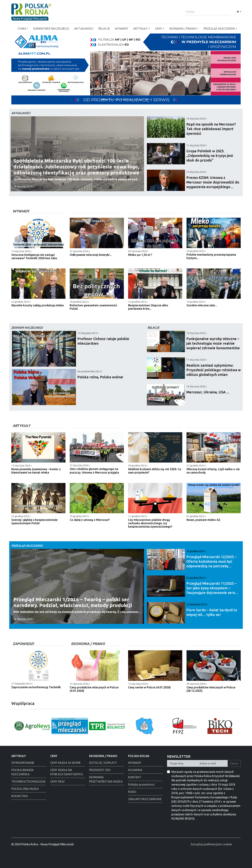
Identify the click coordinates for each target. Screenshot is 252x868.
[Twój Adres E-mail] (213, 763)
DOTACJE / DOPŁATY (103, 763)
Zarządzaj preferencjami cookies (211, 844)
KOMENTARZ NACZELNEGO (51, 29)
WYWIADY (121, 29)
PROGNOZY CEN (100, 770)
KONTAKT (135, 777)
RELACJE (104, 29)
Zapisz (234, 763)
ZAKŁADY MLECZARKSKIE (145, 799)
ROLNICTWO (20, 796)
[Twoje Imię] (182, 763)
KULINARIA (135, 770)
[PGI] (148, 100)
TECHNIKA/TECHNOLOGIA (28, 781)
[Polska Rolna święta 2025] (110, 100)
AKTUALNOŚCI (84, 29)
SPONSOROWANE (23, 763)
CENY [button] (159, 29)
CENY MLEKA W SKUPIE (65, 763)
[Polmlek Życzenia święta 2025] (142, 100)
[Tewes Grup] (104, 100)
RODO (132, 792)
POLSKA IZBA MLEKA (25, 789)
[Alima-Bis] (129, 100)
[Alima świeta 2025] (123, 100)
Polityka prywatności (141, 784)
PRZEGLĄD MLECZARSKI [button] (219, 29)
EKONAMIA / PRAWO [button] (183, 29)
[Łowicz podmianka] (136, 100)
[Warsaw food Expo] (116, 100)
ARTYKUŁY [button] (141, 29)
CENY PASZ (58, 781)
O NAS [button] (22, 29)
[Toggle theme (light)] (239, 12)
